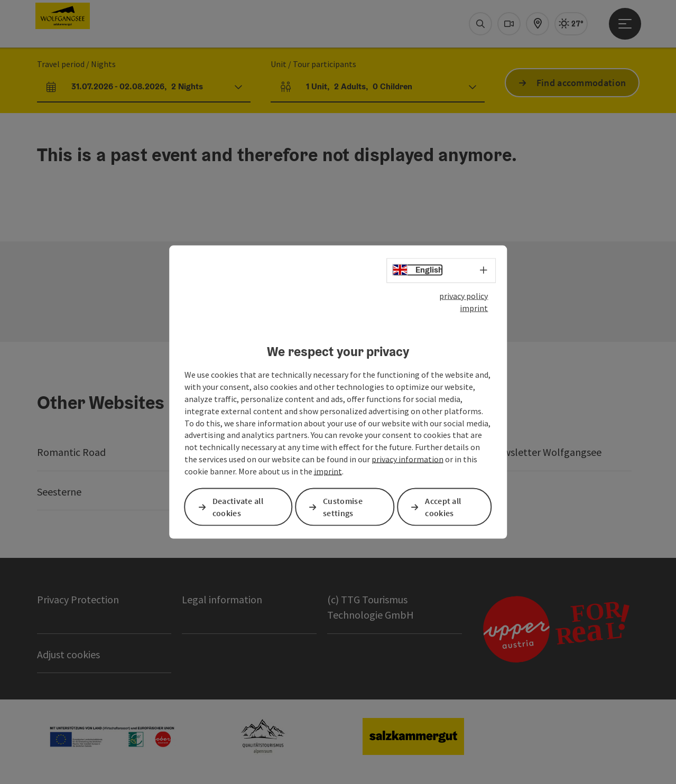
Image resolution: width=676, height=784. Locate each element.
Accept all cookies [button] (443, 507)
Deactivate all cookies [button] (238, 507)
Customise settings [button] (343, 507)
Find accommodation (581, 83)
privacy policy (464, 296)
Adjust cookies (68, 654)
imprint (474, 307)
